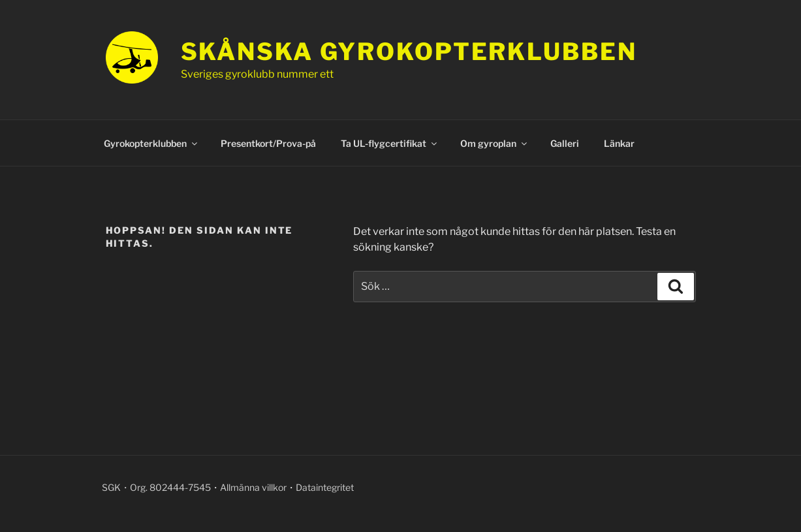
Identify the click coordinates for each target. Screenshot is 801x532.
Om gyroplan (495, 143)
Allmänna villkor (253, 487)
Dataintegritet (325, 487)
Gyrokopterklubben (151, 143)
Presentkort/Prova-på (268, 143)
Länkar (619, 143)
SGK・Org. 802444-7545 (156, 487)
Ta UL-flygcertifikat (390, 143)
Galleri (565, 143)
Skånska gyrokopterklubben (409, 52)
